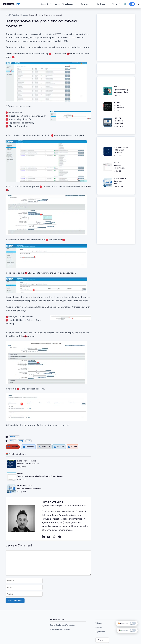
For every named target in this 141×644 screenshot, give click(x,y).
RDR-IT (11, 4)
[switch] (133, 630)
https (13, 441)
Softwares (87, 4)
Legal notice (100, 632)
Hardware (103, 4)
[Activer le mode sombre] (132, 4)
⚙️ (125, 4)
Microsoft (46, 4)
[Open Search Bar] (139, 4)
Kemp (21, 441)
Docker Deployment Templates (62, 625)
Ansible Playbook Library (60, 629)
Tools (117, 4)
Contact (99, 627)
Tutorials (16, 15)
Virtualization (70, 4)
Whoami (99, 623)
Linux (57, 4)
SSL (29, 441)
